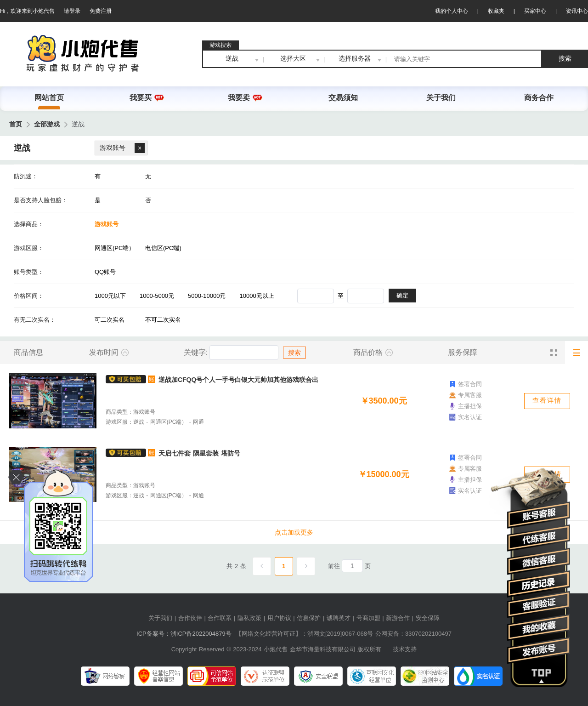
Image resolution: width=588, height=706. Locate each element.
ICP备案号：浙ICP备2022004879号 (184, 634)
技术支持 (405, 649)
